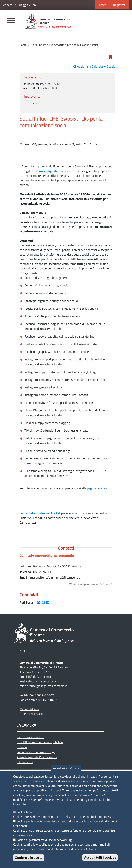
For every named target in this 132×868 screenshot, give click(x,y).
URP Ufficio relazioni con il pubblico (40, 742)
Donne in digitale (46, 171)
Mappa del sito (29, 709)
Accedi (103, 5)
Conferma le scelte (29, 858)
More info (19, 804)
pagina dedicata (97, 488)
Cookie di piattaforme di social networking (44, 840)
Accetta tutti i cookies (100, 857)
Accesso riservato (31, 714)
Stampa (22, 747)
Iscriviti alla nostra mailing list (40, 513)
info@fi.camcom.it (40, 677)
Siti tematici (25, 762)
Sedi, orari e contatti (30, 737)
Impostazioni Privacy (66, 768)
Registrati (120, 5)
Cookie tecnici (26, 812)
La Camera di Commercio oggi (36, 752)
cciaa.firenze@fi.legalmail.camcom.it (43, 686)
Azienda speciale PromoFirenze (37, 757)
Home (23, 45)
